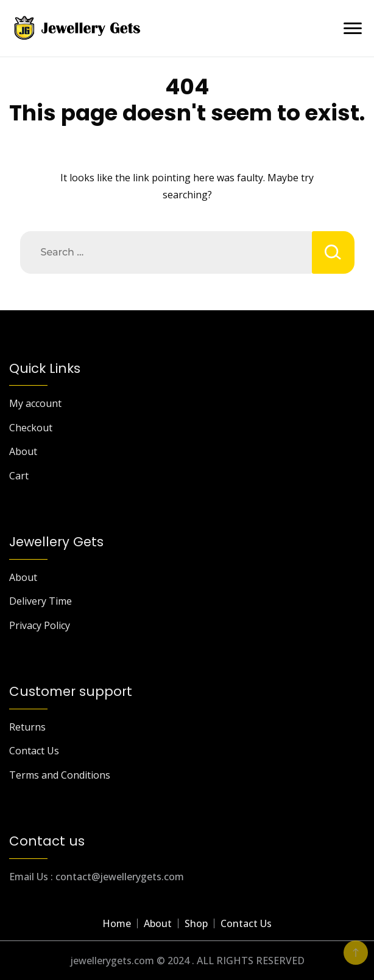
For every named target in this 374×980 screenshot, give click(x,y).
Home (117, 923)
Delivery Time (41, 601)
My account (35, 403)
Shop (196, 923)
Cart (19, 476)
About (23, 451)
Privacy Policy (40, 625)
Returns (27, 727)
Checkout (31, 428)
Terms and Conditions (60, 775)
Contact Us (34, 751)
